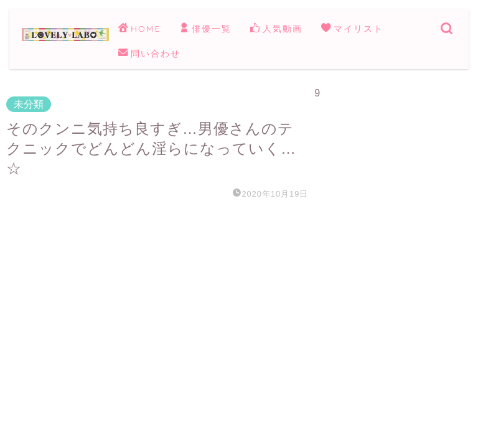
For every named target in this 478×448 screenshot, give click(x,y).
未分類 (29, 104)
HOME (139, 29)
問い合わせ (149, 54)
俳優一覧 (205, 29)
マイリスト (352, 29)
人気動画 (276, 29)
